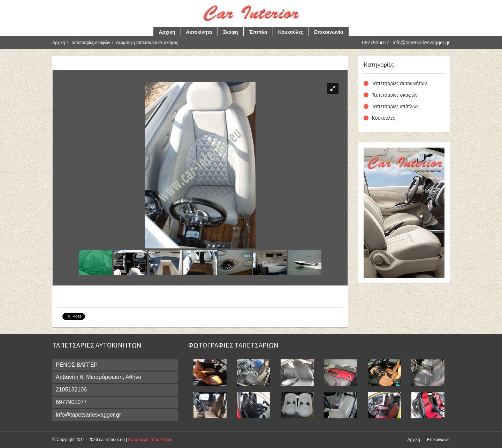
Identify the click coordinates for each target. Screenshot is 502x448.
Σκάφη (231, 32)
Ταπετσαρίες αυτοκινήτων (400, 83)
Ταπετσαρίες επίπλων (395, 106)
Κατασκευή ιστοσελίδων (150, 440)
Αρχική (167, 32)
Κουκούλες (291, 32)
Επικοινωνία (329, 32)
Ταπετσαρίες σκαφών (90, 43)
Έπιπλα (258, 32)
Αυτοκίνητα (199, 32)
